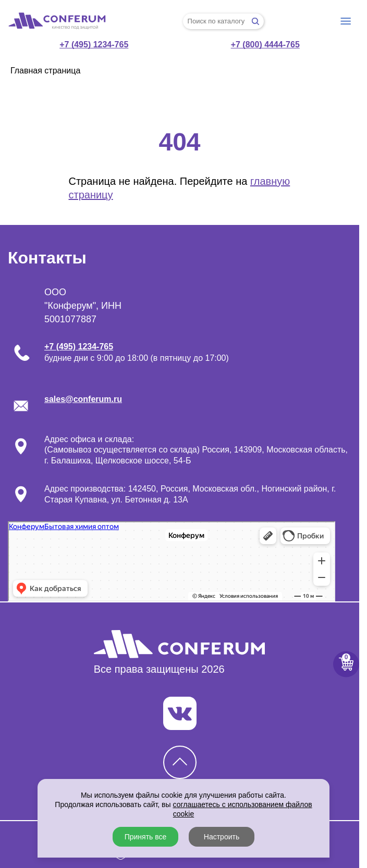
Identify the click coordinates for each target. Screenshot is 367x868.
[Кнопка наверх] (180, 762)
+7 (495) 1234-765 (94, 45)
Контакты (47, 258)
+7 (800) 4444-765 (265, 45)
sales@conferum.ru (83, 399)
